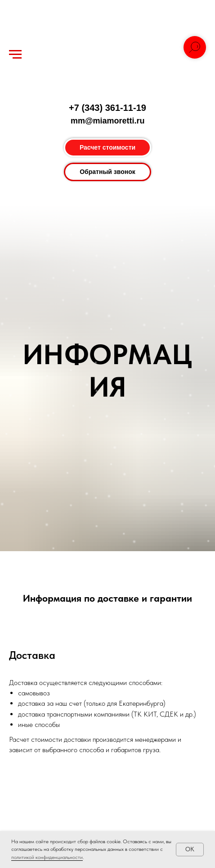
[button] (107, 172)
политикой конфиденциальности (47, 857)
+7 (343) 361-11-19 (107, 108)
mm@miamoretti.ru (108, 121)
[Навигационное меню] (15, 55)
